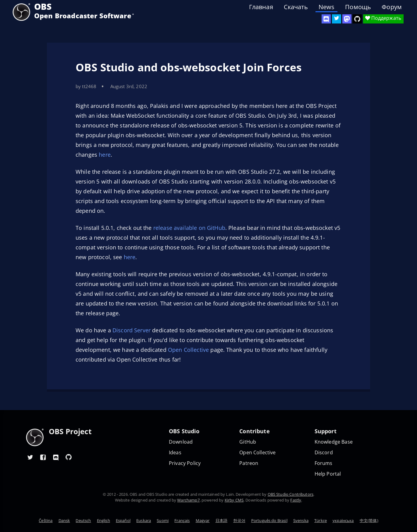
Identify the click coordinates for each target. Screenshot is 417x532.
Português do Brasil (269, 520)
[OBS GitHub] (69, 457)
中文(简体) (369, 520)
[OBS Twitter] (337, 19)
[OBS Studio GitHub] (357, 19)
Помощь (358, 7)
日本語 (221, 520)
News (327, 7)
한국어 (239, 520)
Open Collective (188, 350)
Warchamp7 (188, 500)
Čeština (46, 520)
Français (182, 520)
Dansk (64, 520)
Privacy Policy (185, 463)
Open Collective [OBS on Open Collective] (257, 453)
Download (181, 442)
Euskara (144, 520)
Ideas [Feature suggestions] (175, 453)
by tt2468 (86, 86)
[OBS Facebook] (43, 457)
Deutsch (83, 520)
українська (343, 520)
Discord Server (132, 330)
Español (123, 520)
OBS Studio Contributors (290, 494)
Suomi (163, 520)
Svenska (301, 520)
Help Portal (328, 474)
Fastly (296, 500)
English (103, 520)
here (105, 155)
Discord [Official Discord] (324, 453)
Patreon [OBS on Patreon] (249, 463)
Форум (392, 7)
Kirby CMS (234, 500)
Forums (324, 463)
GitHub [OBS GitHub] (248, 442)
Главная (261, 7)
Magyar (203, 520)
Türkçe (321, 520)
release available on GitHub (189, 228)
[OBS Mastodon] (347, 19)
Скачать (296, 7)
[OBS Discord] (326, 19)
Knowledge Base (334, 442)
